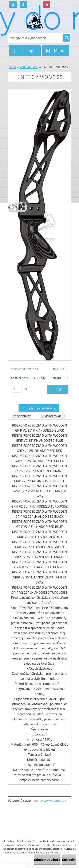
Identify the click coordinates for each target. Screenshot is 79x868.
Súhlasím (69, 860)
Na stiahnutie (22, 416)
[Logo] (37, 21)
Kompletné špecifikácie (39, 408)
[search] (66, 38)
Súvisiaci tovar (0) (53, 416)
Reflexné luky (29, 67)
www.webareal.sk (54, 800)
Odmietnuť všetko (47, 860)
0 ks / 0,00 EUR (60, 5)
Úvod (12, 67)
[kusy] (16, 389)
